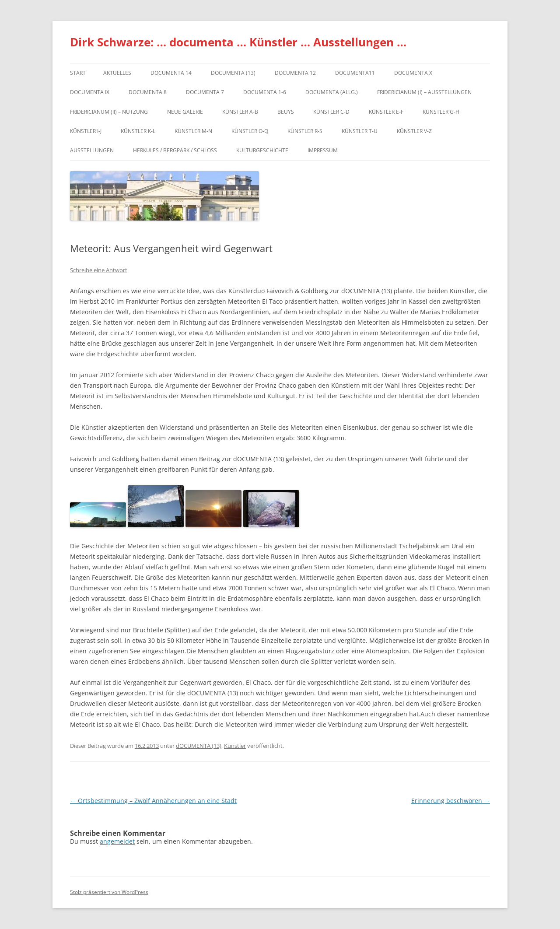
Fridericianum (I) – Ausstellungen (424, 92)
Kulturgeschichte (262, 150)
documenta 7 (205, 92)
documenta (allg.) (332, 92)
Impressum (323, 150)
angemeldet (117, 841)
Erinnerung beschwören (451, 801)
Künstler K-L (138, 131)
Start (78, 73)
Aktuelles (117, 73)
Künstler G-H (441, 112)
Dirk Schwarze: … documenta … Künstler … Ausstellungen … (238, 42)
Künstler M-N (193, 131)
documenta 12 (295, 73)
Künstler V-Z (414, 131)
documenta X (413, 73)
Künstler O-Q (250, 131)
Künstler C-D (331, 112)
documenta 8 (148, 92)
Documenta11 (355, 73)
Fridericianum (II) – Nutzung (109, 112)
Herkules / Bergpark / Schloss (175, 150)
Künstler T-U (360, 131)
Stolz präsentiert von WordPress (109, 892)
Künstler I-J (86, 131)
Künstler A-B (240, 112)
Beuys (286, 112)
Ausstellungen (92, 150)
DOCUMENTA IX (90, 92)
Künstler (235, 746)
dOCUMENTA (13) (233, 73)
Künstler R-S (305, 131)
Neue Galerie (185, 112)
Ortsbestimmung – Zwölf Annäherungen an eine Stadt (153, 801)
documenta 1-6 (265, 92)
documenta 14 (171, 73)
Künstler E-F (386, 112)
